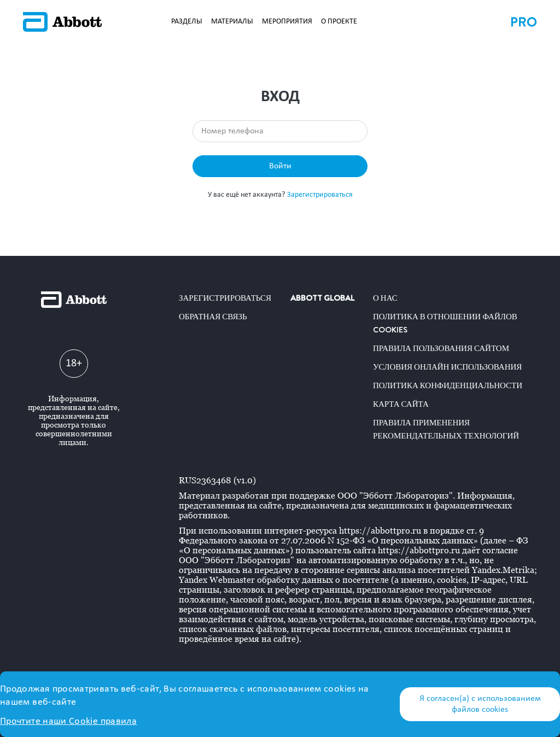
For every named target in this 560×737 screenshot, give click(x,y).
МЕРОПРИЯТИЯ (287, 22)
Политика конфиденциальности (448, 385)
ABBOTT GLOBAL (322, 298)
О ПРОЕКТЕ (339, 22)
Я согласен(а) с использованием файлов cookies (480, 704)
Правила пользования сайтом (441, 348)
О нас (385, 298)
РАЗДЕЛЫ (187, 22)
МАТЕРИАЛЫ (232, 22)
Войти (280, 166)
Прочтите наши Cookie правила (68, 721)
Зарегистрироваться (320, 195)
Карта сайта (401, 404)
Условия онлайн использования (447, 367)
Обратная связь (213, 317)
